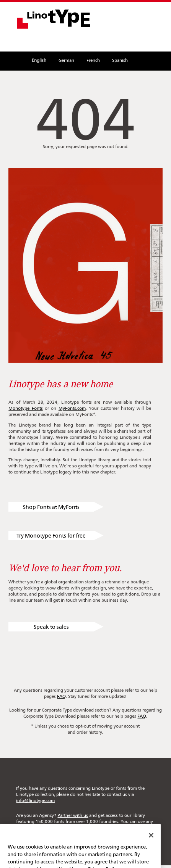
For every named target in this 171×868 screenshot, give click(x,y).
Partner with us (73, 815)
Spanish (120, 60)
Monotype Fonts (25, 408)
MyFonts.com (72, 408)
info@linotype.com (35, 800)
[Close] (151, 842)
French (93, 60)
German (66, 60)
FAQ (61, 696)
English (39, 60)
